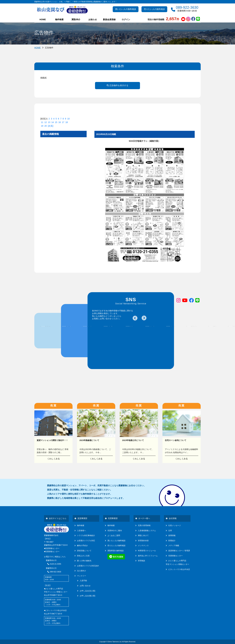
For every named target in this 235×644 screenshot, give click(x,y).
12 (46, 122)
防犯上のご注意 (83, 556)
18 (67, 122)
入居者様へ (82, 531)
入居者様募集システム (147, 531)
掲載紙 (43, 78)
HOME (43, 19)
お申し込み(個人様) (88, 596)
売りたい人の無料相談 (154, 9)
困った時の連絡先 (84, 561)
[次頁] (51, 126)
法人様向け (82, 571)
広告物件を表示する (117, 85)
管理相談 (141, 561)
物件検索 (81, 525)
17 (63, 122)
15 (56, 122)
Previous (135, 318)
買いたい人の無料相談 (126, 9)
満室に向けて (143, 536)
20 (46, 126)
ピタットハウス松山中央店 (179, 569)
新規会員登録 (109, 19)
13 (49, 122)
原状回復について (84, 551)
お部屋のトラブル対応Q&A (88, 566)
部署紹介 (172, 541)
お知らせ (93, 19)
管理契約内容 (143, 541)
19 (42, 126)
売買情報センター (176, 556)
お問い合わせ (85, 586)
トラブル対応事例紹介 (86, 536)
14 (53, 122)
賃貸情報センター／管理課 (179, 551)
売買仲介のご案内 (115, 531)
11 (42, 122)
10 (68, 119)
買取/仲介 (76, 19)
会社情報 (173, 518)
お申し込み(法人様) (88, 591)
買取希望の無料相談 (116, 551)
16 (60, 122)
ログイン (126, 19)
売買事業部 (113, 518)
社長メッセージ (175, 525)
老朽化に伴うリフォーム (148, 556)
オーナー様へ (144, 518)
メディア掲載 (174, 546)
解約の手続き (82, 546)
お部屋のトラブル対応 (86, 541)
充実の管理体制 (144, 525)
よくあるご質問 (114, 536)
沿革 (170, 531)
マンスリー (82, 576)
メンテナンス (143, 546)
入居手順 (83, 581)
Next (144, 318)
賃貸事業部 (82, 518)
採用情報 (172, 536)
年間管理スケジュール (147, 551)
